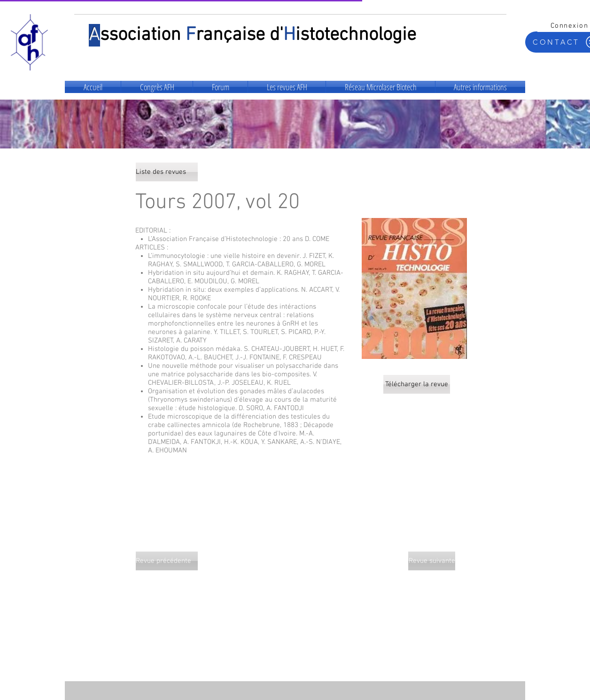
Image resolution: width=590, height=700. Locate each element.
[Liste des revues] (167, 172)
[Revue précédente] (167, 561)
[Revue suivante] (432, 561)
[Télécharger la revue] (417, 384)
